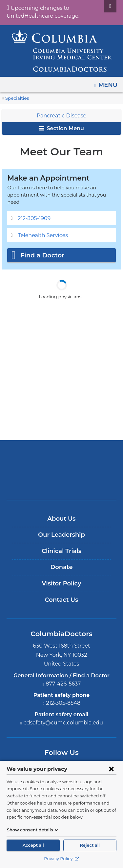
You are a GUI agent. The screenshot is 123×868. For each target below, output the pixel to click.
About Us (62, 512)
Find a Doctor (41, 248)
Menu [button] (109, 83)
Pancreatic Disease (62, 116)
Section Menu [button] (61, 128)
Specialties (16, 98)
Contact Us (61, 593)
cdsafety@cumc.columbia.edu (63, 716)
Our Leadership (61, 528)
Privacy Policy (61, 859)
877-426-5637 (63, 677)
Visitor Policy (62, 577)
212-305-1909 (34, 211)
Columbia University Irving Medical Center (61, 452)
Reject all (90, 845)
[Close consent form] (111, 769)
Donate (61, 560)
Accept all (33, 845)
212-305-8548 (63, 696)
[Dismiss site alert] (110, 6)
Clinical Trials (61, 544)
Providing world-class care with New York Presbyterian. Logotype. (66, 474)
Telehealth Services (41, 228)
